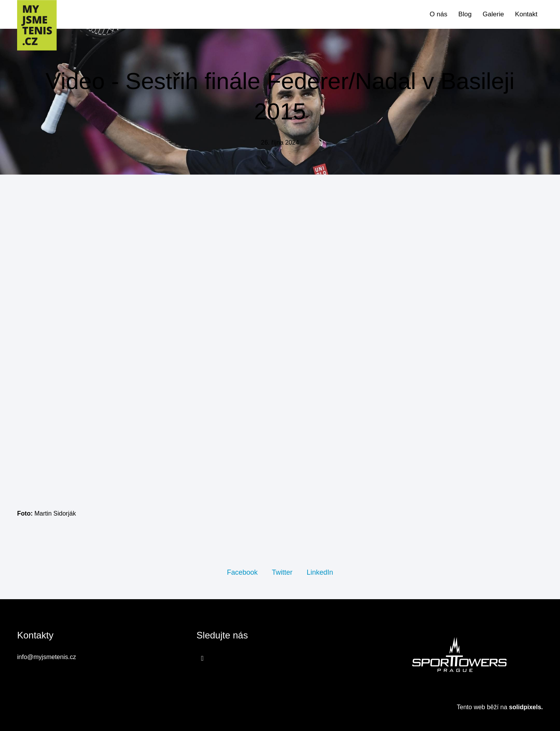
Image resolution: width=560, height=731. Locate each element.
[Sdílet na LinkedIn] (320, 572)
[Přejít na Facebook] (202, 658)
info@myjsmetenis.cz (46, 657)
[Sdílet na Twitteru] (282, 572)
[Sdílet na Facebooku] (242, 572)
